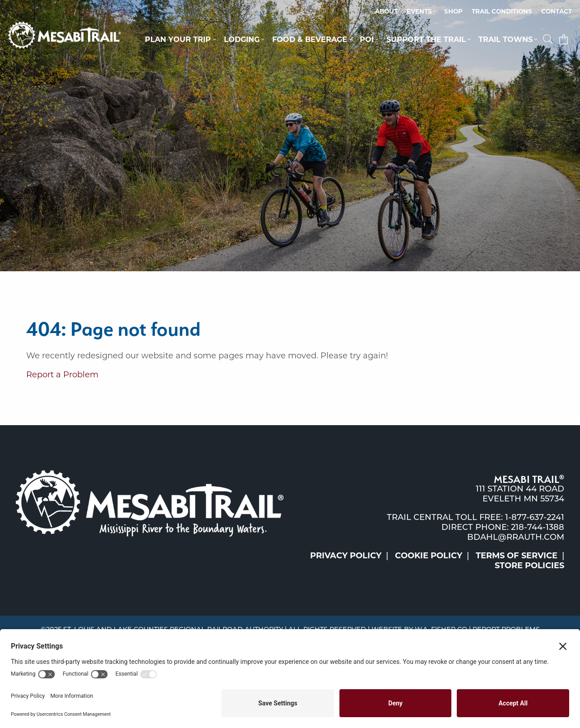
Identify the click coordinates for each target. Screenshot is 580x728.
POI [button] (367, 39)
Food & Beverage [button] (310, 39)
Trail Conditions (502, 11)
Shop (453, 11)
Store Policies (529, 566)
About (386, 11)
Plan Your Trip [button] (178, 39)
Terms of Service (517, 556)
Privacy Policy (346, 556)
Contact (557, 11)
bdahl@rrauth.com (516, 537)
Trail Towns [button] (506, 39)
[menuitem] (386, 12)
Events (419, 11)
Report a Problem (62, 375)
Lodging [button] (242, 39)
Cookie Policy (429, 556)
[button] (549, 39)
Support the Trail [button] (426, 39)
